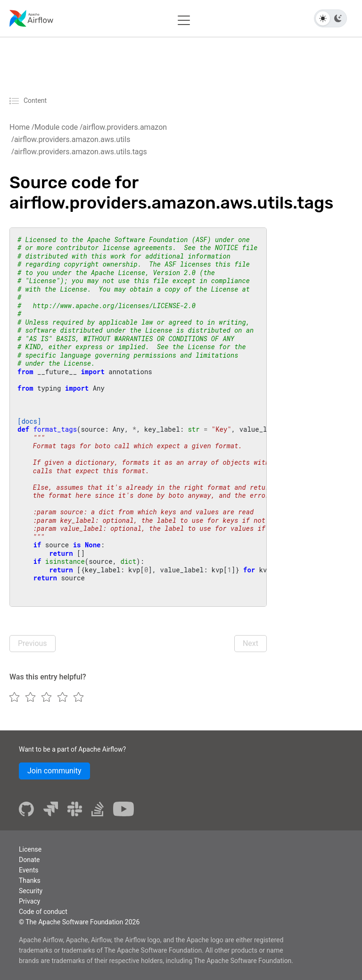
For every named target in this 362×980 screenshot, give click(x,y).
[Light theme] (323, 18)
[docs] (29, 421)
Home (20, 127)
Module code (56, 127)
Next (251, 643)
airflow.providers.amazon (125, 127)
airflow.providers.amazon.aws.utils (72, 139)
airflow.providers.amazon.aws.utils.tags (81, 152)
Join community (54, 771)
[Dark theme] (338, 18)
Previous (33, 643)
